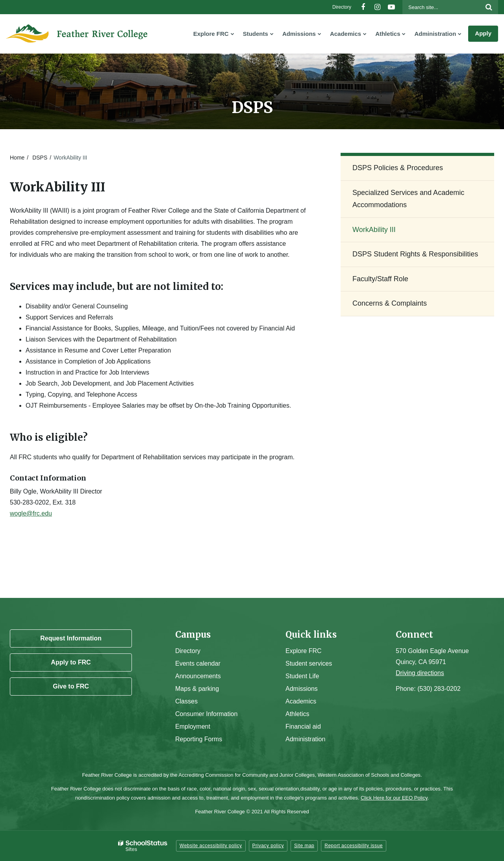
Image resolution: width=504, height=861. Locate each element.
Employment (193, 726)
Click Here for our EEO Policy (394, 798)
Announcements (198, 676)
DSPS (40, 158)
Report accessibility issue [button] (354, 846)
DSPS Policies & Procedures (398, 168)
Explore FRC (304, 651)
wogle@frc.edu (31, 513)
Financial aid (303, 726)
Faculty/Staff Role (380, 279)
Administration (305, 739)
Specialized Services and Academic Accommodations (408, 199)
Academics (301, 701)
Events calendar (198, 663)
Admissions (302, 689)
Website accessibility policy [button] (211, 846)
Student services (309, 663)
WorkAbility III (374, 230)
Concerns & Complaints (390, 303)
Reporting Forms (199, 739)
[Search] (489, 7)
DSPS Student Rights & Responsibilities (415, 254)
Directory (342, 7)
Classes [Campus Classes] (186, 701)
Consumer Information (206, 714)
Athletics (297, 714)
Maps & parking (197, 689)
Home (17, 158)
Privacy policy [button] (268, 846)
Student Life (302, 676)
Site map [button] (304, 846)
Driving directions (420, 673)
